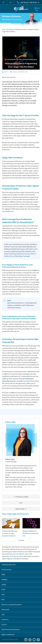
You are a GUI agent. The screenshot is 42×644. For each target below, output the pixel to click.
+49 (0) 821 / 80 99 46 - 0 (30, 2)
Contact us (5, 619)
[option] (11, 527)
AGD (3, 595)
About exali (5, 609)
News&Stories (10, 29)
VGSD (3, 589)
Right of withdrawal (8, 634)
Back (21, 503)
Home (4, 29)
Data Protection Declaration (11, 629)
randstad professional (9, 565)
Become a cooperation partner (12, 604)
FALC (3, 599)
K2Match (4, 579)
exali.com (21, 9)
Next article (20, 509)
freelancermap (6, 569)
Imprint (4, 624)
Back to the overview (9, 77)
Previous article (22, 497)
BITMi (3, 575)
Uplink (4, 585)
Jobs (3, 614)
